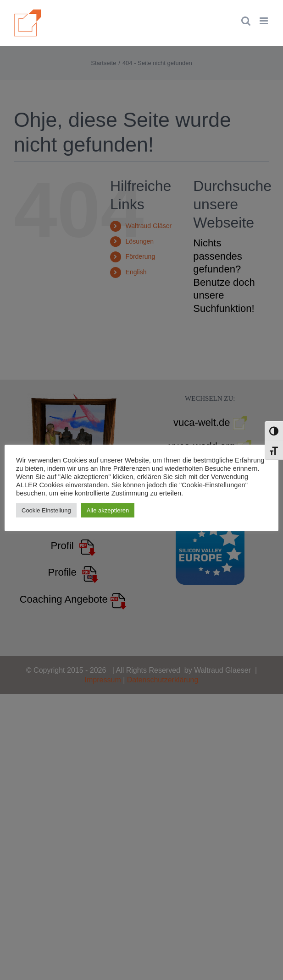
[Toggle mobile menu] (264, 21)
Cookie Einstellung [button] (46, 510)
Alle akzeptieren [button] (108, 510)
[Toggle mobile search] (246, 21)
